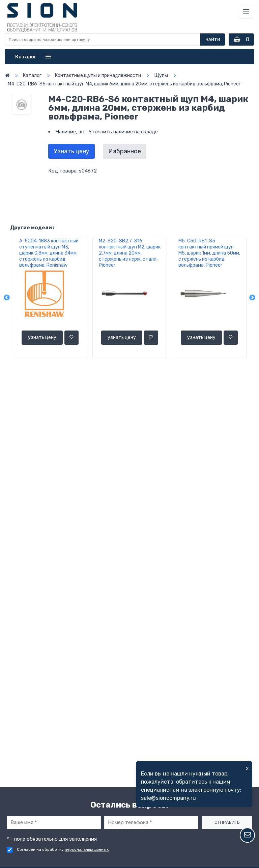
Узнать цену (71, 151)
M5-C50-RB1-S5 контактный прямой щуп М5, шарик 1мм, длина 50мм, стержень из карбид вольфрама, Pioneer (209, 253)
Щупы (161, 75)
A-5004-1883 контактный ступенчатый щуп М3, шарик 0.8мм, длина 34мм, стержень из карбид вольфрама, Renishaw (49, 253)
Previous (7, 298)
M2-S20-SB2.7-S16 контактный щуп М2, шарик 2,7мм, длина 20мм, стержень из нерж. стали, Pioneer (130, 253)
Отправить (227, 822)
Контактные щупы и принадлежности (98, 75)
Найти (213, 40)
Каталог (32, 75)
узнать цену (42, 337)
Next (252, 298)
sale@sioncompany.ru (168, 798)
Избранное (125, 151)
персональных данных (87, 849)
